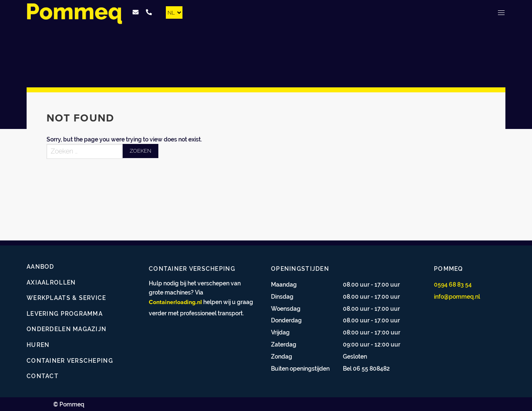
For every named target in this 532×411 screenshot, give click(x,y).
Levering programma (65, 313)
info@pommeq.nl (457, 296)
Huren (38, 345)
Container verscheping (70, 360)
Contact (43, 376)
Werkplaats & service (66, 298)
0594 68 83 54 (453, 284)
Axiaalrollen (51, 282)
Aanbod (41, 266)
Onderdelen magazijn (66, 329)
